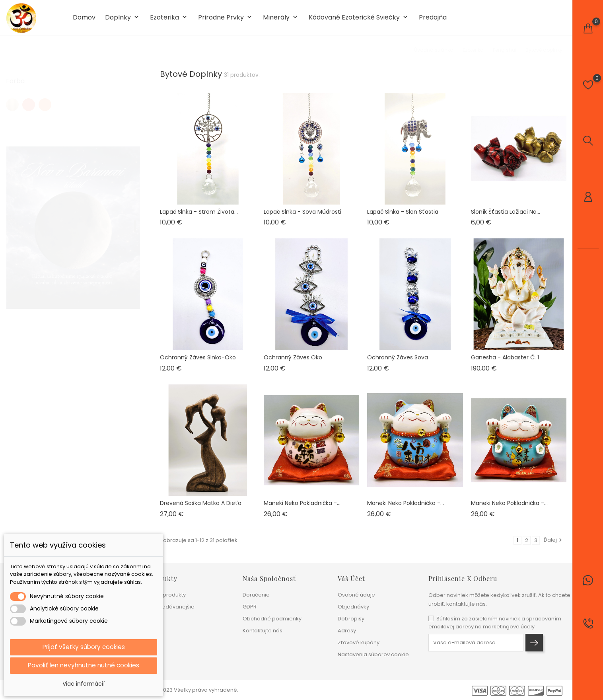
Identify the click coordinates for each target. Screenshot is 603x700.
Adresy (347, 631)
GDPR (250, 607)
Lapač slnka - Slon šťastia (403, 215)
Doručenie (256, 595)
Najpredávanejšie (171, 607)
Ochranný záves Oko (293, 361)
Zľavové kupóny (359, 642)
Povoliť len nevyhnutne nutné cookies (84, 665)
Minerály (281, 19)
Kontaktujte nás (263, 631)
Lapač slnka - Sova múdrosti (302, 215)
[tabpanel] (73, 224)
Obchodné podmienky (272, 619)
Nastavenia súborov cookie (373, 654)
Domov (84, 19)
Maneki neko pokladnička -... (302, 506)
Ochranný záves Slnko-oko (198, 361)
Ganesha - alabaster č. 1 (505, 361)
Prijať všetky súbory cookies (84, 646)
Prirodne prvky (226, 19)
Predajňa (433, 19)
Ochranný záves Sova (398, 361)
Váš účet (351, 578)
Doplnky (123, 19)
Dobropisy (351, 619)
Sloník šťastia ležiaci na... (506, 215)
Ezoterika (169, 19)
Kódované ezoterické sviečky (359, 19)
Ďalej (554, 543)
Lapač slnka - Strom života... (199, 215)
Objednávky (353, 607)
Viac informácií (84, 684)
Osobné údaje (356, 595)
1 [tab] (135, 222)
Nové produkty (167, 595)
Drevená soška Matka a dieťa (201, 506)
